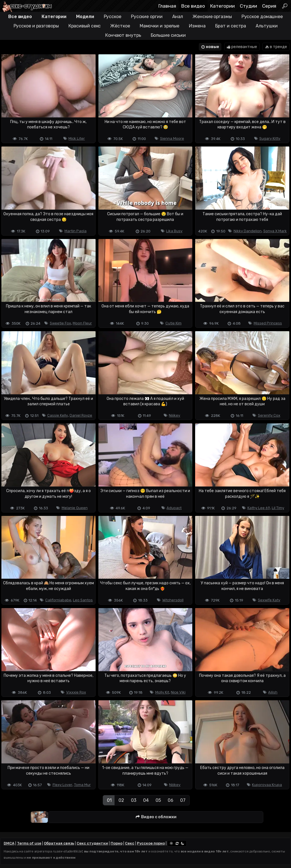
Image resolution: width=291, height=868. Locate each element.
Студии (248, 6)
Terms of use (29, 843)
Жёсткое (120, 26)
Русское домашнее (262, 17)
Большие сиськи (168, 35)
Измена (197, 26)
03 (134, 800)
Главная (167, 6)
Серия (269, 6)
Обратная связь (59, 843)
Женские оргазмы (212, 17)
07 (183, 800)
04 (146, 800)
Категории (222, 6)
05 (158, 800)
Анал (178, 17)
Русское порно (151, 843)
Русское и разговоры (36, 26)
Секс (130, 843)
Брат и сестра (231, 26)
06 (171, 800)
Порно (117, 843)
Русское (113, 17)
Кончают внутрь (123, 35)
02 (121, 800)
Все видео (193, 6)
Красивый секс (85, 26)
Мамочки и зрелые (159, 26)
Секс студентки (92, 843)
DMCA (9, 843)
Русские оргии (147, 17)
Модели (85, 17)
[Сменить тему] (177, 843)
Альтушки (267, 26)
